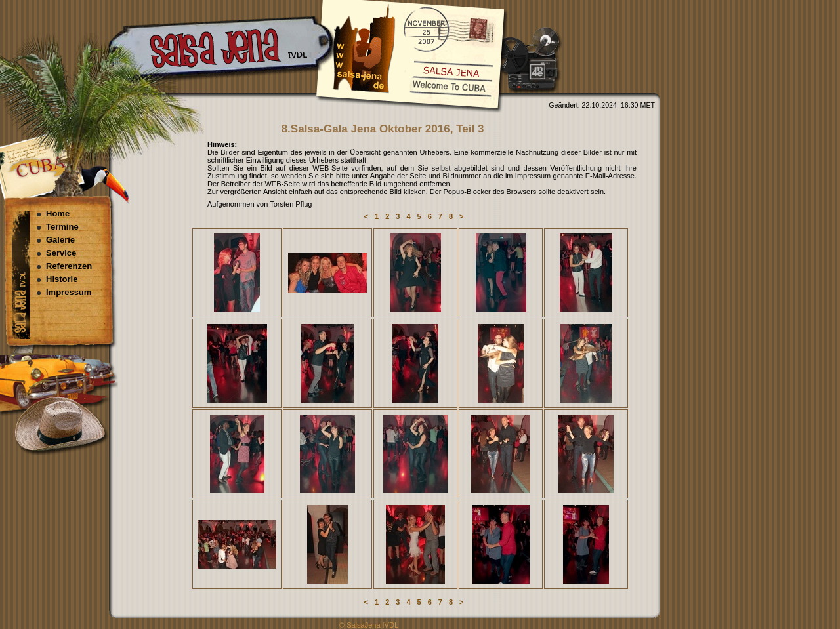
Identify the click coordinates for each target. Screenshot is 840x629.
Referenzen (69, 266)
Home (58, 213)
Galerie (60, 240)
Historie (62, 279)
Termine (62, 227)
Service (61, 253)
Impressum (69, 292)
